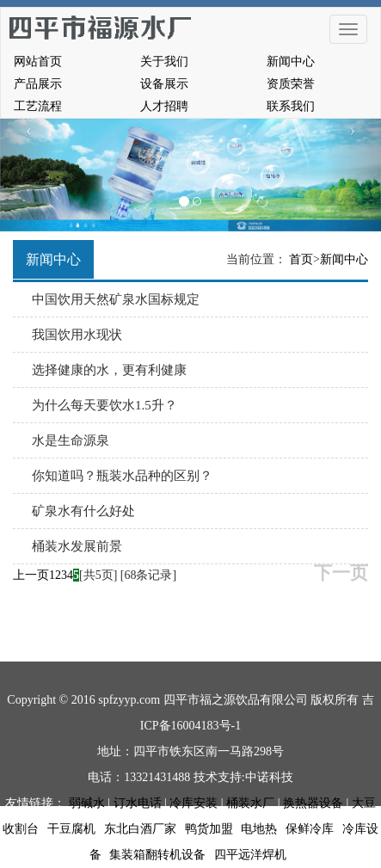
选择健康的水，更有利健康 (109, 370)
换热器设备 (313, 803)
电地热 (259, 829)
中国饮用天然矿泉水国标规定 (116, 299)
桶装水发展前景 (77, 546)
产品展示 (38, 84)
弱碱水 (87, 803)
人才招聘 (164, 106)
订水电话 (138, 803)
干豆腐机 (71, 829)
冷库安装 (194, 803)
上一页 (31, 575)
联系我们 (291, 106)
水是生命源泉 (71, 440)
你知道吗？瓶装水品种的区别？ (122, 476)
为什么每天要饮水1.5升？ (104, 405)
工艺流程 (38, 106)
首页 (301, 259)
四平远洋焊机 (250, 855)
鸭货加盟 (209, 829)
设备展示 (164, 84)
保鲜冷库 (310, 829)
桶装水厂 (250, 803)
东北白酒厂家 (140, 829)
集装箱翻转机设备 (157, 855)
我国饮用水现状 (77, 335)
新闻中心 (291, 62)
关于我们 (164, 62)
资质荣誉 (291, 84)
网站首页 (38, 62)
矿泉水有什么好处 (83, 511)
